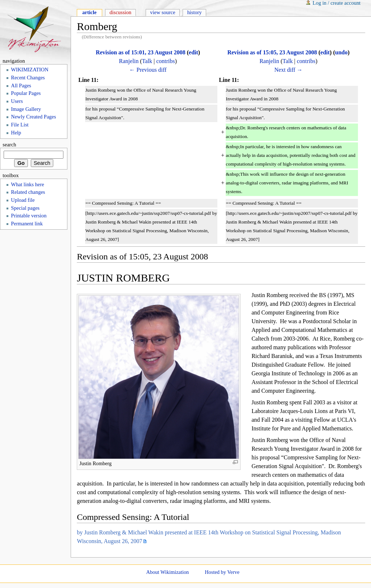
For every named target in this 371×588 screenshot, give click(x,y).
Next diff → (288, 70)
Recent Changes (28, 78)
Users (17, 101)
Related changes (28, 192)
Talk (147, 61)
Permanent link (27, 224)
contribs (166, 61)
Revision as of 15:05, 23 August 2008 (272, 52)
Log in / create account (337, 3)
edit (193, 52)
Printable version (29, 216)
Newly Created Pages (33, 117)
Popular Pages (26, 93)
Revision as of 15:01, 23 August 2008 (141, 52)
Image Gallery (26, 109)
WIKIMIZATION (30, 70)
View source (162, 12)
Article (89, 12)
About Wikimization (167, 572)
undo (341, 52)
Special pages (25, 208)
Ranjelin (129, 61)
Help (16, 133)
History (195, 12)
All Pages (21, 86)
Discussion (120, 12)
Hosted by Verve (222, 572)
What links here (27, 184)
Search (9, 145)
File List (20, 125)
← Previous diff (148, 70)
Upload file (23, 200)
